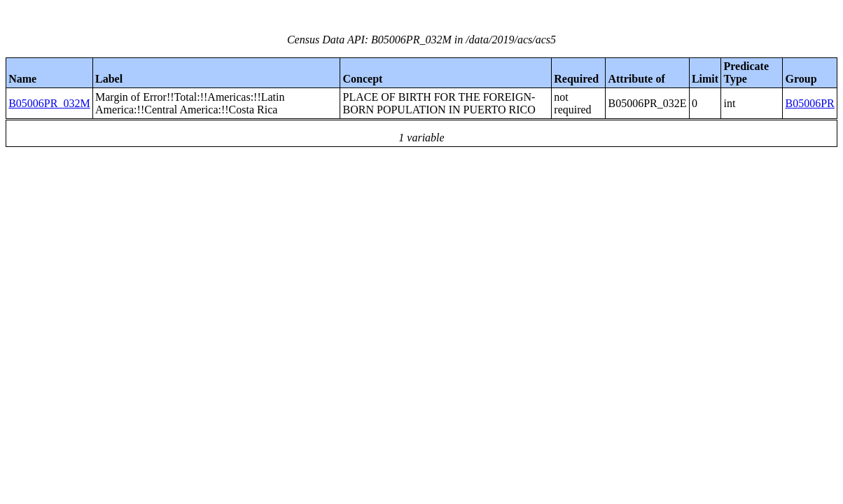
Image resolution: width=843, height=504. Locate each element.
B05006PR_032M (49, 103)
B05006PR (810, 103)
